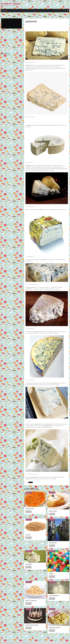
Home (27, 17)
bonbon (51, 574)
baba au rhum (53, 511)
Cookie (67, 643)
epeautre (28, 535)
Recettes (4, 11)
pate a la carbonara (31, 601)
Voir (28, 512)
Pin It (27, 482)
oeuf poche (29, 564)
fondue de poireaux (55, 628)
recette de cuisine (11, 4)
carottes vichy (30, 509)
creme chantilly (54, 596)
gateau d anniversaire (32, 625)
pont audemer (53, 543)
